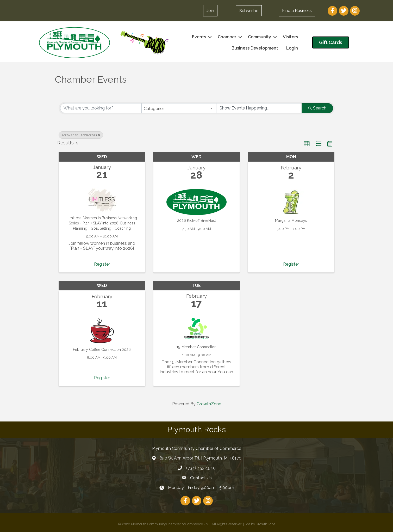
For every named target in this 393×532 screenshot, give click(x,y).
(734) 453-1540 (201, 468)
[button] (210, 11)
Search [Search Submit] (317, 108)
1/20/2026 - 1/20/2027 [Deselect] (81, 135)
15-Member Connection (196, 347)
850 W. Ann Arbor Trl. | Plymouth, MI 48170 (201, 458)
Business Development (255, 48)
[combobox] (179, 108)
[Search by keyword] (101, 108)
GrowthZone (209, 404)
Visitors (290, 37)
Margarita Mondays (291, 221)
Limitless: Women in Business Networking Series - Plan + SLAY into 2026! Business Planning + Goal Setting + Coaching (102, 223)
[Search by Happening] (259, 108)
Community (260, 37)
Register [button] (102, 264)
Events (199, 37)
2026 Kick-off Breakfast (196, 221)
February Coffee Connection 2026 (102, 349)
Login (292, 48)
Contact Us (201, 478)
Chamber (227, 37)
